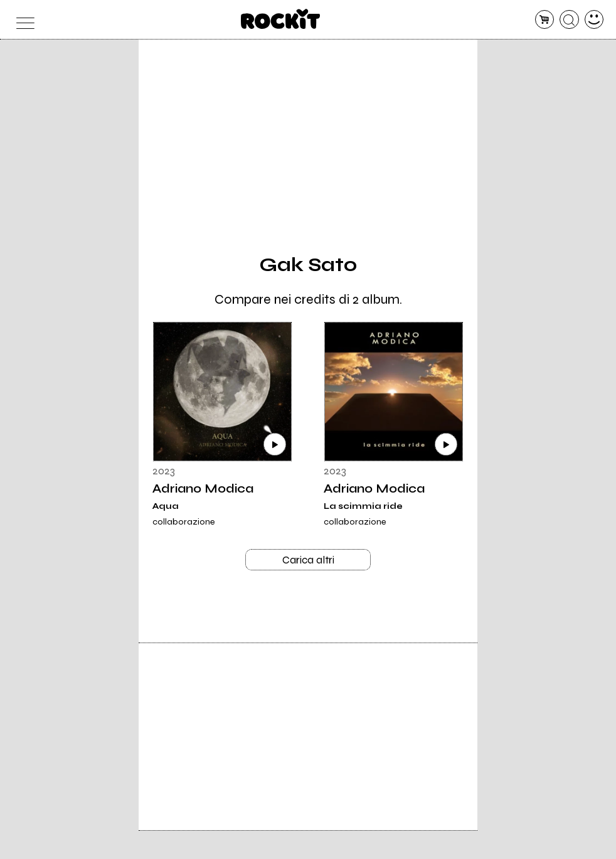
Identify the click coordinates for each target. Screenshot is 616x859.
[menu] (22, 20)
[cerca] (569, 20)
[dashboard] (594, 20)
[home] (281, 19)
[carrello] (545, 20)
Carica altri (308, 561)
